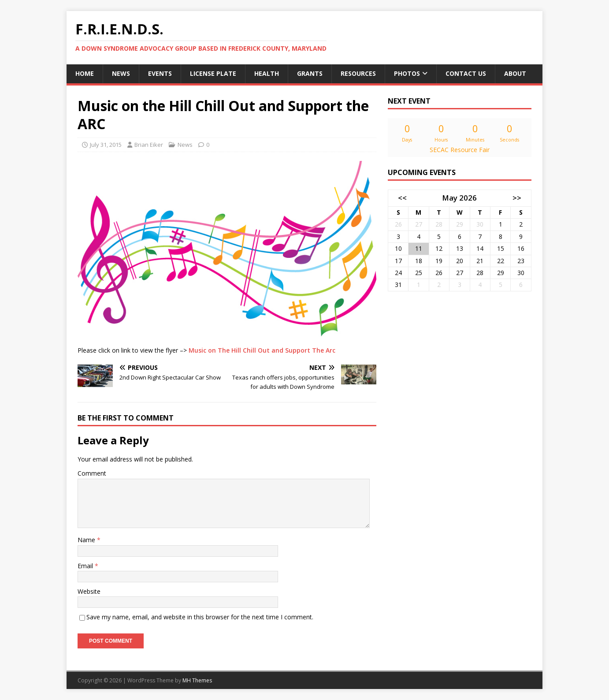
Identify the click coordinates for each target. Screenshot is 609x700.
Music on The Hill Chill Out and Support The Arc (262, 350)
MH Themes (197, 680)
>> (517, 198)
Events (160, 73)
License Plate (213, 73)
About (515, 73)
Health (267, 73)
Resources (358, 73)
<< (402, 198)
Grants (310, 73)
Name (87, 540)
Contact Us (466, 73)
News (121, 73)
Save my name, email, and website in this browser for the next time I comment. (200, 617)
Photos (407, 73)
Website (89, 591)
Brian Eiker (149, 145)
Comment (92, 473)
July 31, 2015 (106, 145)
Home (85, 73)
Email (86, 566)
